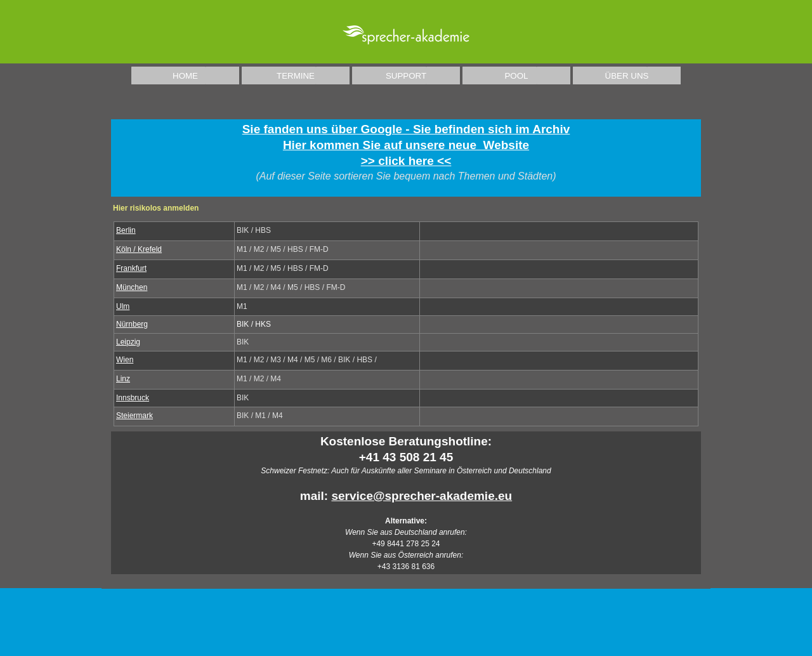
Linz (123, 379)
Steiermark (134, 416)
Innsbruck (133, 398)
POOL (516, 76)
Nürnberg (132, 324)
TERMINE (296, 76)
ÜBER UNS (627, 76)
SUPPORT (406, 76)
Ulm (123, 306)
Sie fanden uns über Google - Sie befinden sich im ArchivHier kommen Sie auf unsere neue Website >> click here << (406, 145)
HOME (185, 76)
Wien (125, 360)
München (132, 287)
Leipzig (128, 342)
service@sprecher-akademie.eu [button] (422, 496)
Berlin (126, 230)
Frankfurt (131, 268)
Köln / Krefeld (139, 249)
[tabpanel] (406, 158)
